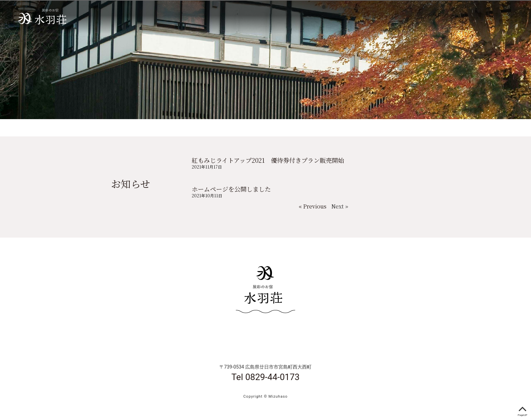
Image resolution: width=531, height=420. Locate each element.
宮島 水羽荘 (41, 17)
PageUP (523, 410)
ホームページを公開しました (231, 189)
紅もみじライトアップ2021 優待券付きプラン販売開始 (268, 160)
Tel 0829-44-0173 (265, 377)
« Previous (313, 206)
